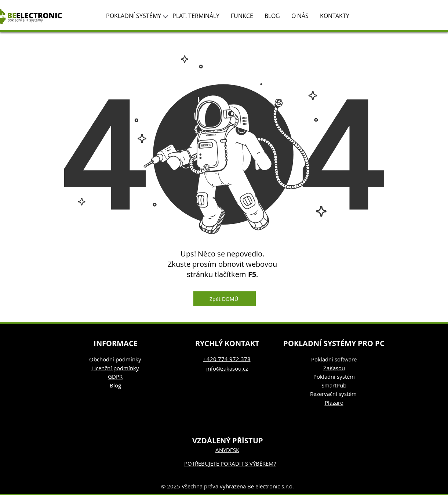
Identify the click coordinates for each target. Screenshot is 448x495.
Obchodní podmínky (115, 359)
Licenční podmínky (115, 368)
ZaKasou (334, 368)
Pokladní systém (334, 376)
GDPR (115, 376)
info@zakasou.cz (227, 368)
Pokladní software (334, 359)
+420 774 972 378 (227, 359)
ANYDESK (227, 450)
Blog (115, 385)
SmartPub (334, 385)
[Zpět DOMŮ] (225, 299)
